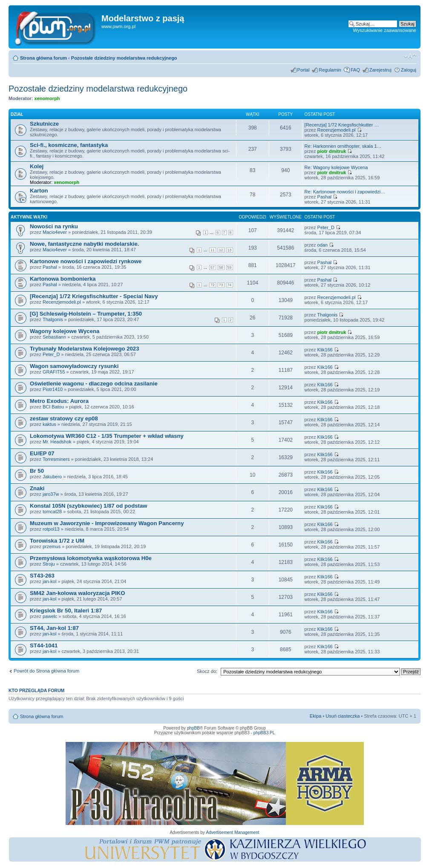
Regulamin (330, 70)
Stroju (49, 564)
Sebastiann (54, 337)
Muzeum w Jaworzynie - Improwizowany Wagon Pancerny (107, 523)
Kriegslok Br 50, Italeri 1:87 (66, 611)
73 (221, 285)
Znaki (37, 488)
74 (230, 285)
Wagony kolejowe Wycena (65, 331)
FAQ (355, 70)
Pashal (325, 197)
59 (230, 267)
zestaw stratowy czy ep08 (64, 418)
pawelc (50, 616)
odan (322, 245)
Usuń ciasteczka (343, 716)
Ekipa (316, 716)
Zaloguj (409, 70)
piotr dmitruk (332, 151)
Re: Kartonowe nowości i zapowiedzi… (345, 192)
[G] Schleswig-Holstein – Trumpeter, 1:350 (86, 314)
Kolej (37, 166)
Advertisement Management (232, 832)
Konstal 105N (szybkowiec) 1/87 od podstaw (89, 506)
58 (221, 267)
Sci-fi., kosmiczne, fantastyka (69, 145)
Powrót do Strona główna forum (46, 671)
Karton (39, 191)
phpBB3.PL (264, 733)
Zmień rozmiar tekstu (410, 56)
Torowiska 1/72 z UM (57, 541)
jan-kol (49, 581)
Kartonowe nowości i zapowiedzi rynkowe (86, 261)
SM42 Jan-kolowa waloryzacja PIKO (78, 593)
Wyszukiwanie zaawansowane (385, 30)
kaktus (49, 424)
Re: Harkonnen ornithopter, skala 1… (343, 146)
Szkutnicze (44, 124)
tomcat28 (52, 512)
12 (221, 250)
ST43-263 (42, 576)
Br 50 (37, 471)
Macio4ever (55, 232)
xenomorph (47, 98)
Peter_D (326, 227)
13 (230, 250)
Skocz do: (207, 671)
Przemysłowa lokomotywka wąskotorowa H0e (91, 558)
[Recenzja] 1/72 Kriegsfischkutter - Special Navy (94, 296)
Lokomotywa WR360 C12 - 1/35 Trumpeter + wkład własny (107, 436)
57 (213, 267)
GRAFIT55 (54, 372)
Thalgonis (53, 319)
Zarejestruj (380, 70)
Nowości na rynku (54, 226)
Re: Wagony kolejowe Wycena (336, 167)
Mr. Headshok (57, 442)
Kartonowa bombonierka (63, 279)
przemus (52, 546)
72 (213, 285)
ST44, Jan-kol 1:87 (54, 628)
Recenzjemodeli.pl (337, 130)
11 (213, 250)
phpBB (193, 728)
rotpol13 (51, 529)
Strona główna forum (43, 58)
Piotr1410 (53, 389)
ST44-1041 (44, 645)
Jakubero (52, 477)
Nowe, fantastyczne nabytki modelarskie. (85, 244)
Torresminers (56, 459)
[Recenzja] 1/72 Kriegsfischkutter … (342, 125)
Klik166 (325, 350)
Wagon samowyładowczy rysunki (74, 366)
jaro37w (51, 494)
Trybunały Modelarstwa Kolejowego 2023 (85, 349)
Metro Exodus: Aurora (59, 401)
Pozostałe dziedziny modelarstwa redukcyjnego (124, 58)
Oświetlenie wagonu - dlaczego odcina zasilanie (94, 384)
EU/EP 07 (42, 453)
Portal (304, 70)
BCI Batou (53, 407)
